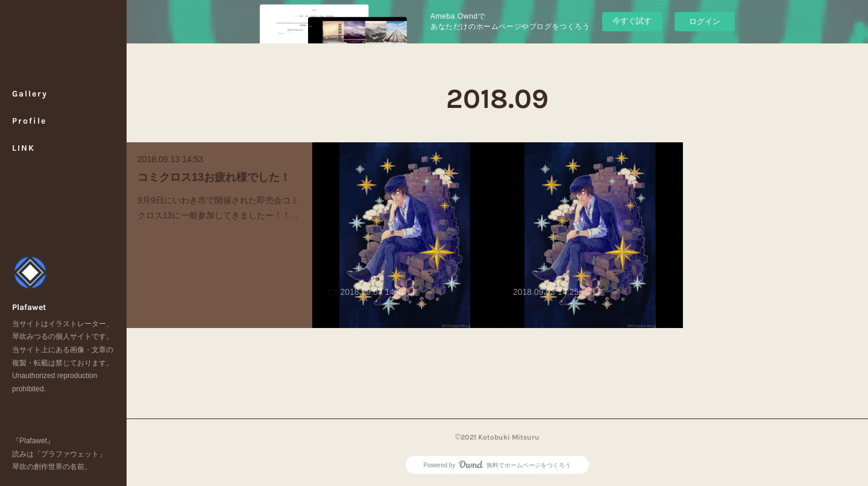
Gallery (30, 94)
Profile (29, 121)
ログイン (705, 21)
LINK (24, 148)
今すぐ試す (632, 21)
